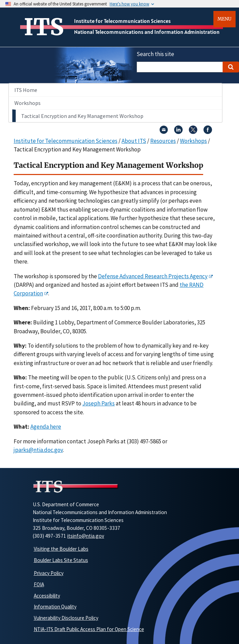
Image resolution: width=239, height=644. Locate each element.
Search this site (155, 54)
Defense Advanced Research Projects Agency (153, 276)
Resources (163, 141)
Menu (224, 19)
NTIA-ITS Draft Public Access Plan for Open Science (89, 629)
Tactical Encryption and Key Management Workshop (82, 116)
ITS (44, 27)
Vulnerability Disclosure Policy (66, 618)
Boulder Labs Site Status (61, 560)
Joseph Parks (99, 403)
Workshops (27, 103)
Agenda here (46, 427)
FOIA (39, 584)
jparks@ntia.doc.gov (38, 450)
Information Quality (55, 607)
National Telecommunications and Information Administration (147, 32)
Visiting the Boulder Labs (61, 549)
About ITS (134, 141)
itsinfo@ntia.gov (86, 536)
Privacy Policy (49, 573)
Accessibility (47, 596)
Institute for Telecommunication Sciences (122, 21)
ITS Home (26, 90)
